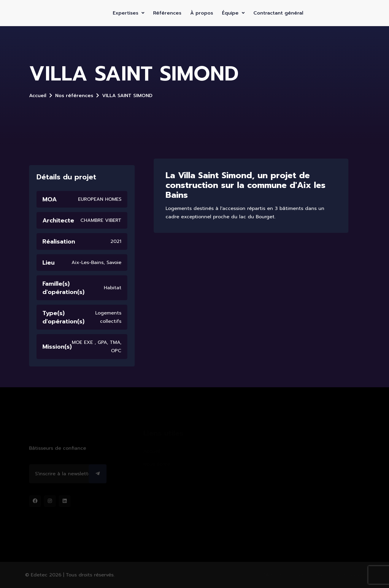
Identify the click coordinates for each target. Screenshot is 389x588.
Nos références (74, 96)
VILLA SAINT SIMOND (127, 96)
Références (167, 13)
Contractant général (278, 13)
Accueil (38, 96)
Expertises (128, 13)
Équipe (233, 13)
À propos (202, 13)
